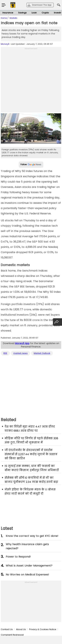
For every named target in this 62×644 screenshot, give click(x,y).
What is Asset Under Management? (29, 566)
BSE (5, 353)
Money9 (5, 44)
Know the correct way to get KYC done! (32, 536)
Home (4, 18)
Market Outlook (42, 353)
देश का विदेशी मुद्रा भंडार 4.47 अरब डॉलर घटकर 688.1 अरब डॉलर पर (30, 429)
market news (21, 353)
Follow (31, 164)
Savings (22, 13)
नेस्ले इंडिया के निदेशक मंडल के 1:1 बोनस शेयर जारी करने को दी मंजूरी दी (30, 492)
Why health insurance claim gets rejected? (27, 546)
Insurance (8, 13)
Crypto (45, 13)
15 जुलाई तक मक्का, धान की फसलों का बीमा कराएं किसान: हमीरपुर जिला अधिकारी (32, 468)
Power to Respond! (18, 557)
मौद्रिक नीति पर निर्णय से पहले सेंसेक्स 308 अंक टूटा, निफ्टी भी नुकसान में (31, 440)
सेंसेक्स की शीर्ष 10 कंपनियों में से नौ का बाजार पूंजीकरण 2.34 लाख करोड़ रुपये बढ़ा (31, 480)
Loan (34, 13)
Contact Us (7, 629)
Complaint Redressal (12, 635)
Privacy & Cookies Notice (43, 629)
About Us (21, 629)
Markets (13, 18)
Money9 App (22, 343)
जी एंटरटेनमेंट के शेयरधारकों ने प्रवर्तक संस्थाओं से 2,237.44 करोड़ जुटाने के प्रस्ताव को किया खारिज (31, 454)
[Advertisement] (31, 81)
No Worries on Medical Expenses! (27, 574)
